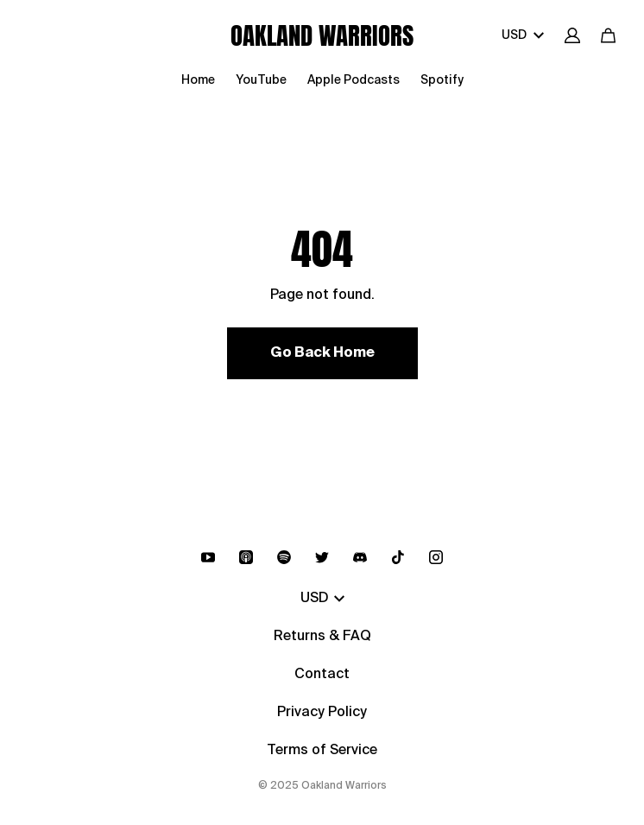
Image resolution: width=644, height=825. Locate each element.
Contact (322, 675)
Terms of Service (322, 751)
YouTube (261, 80)
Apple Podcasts (354, 80)
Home (198, 80)
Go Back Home (322, 353)
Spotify (442, 80)
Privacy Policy (322, 713)
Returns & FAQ (322, 637)
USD (523, 35)
